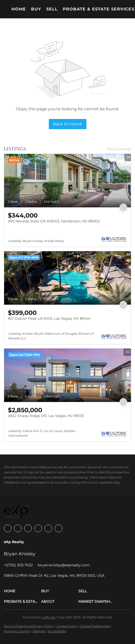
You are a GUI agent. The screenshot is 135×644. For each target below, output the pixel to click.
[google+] (58, 528)
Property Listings (17, 631)
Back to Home (67, 124)
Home (19, 9)
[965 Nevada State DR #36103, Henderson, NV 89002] (67, 181)
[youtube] (48, 528)
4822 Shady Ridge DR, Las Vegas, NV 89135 (46, 416)
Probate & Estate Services (99, 9)
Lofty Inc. (49, 617)
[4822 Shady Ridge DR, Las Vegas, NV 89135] (67, 375)
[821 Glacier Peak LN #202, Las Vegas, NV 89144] (67, 278)
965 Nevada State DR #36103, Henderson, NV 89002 (54, 221)
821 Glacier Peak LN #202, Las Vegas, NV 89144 (49, 318)
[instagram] (38, 528)
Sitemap (39, 631)
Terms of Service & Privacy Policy (29, 626)
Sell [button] (52, 9)
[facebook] (8, 528)
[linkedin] (18, 528)
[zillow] (28, 528)
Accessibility (57, 631)
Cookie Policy (67, 626)
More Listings (119, 149)
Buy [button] (36, 9)
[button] (22, 591)
